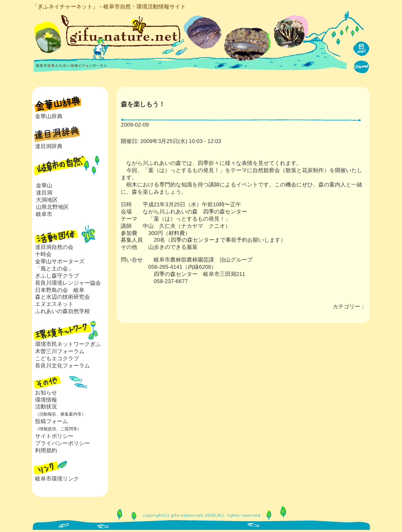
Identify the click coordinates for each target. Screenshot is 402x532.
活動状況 (59, 410)
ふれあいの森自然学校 (62, 311)
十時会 (43, 254)
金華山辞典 (49, 116)
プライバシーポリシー (62, 443)
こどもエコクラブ (57, 358)
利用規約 (46, 450)
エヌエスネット (54, 304)
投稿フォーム (57, 425)
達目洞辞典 (49, 146)
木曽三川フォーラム (60, 351)
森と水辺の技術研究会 (62, 297)
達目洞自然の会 (54, 247)
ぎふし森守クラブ (57, 276)
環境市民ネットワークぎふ (68, 344)
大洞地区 (47, 200)
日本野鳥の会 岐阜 (60, 290)
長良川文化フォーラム (62, 366)
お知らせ (46, 393)
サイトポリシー (54, 436)
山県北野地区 (52, 207)
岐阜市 (44, 214)
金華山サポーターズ (60, 261)
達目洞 (44, 193)
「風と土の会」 (54, 269)
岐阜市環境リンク (57, 479)
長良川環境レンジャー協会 (68, 283)
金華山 (44, 185)
